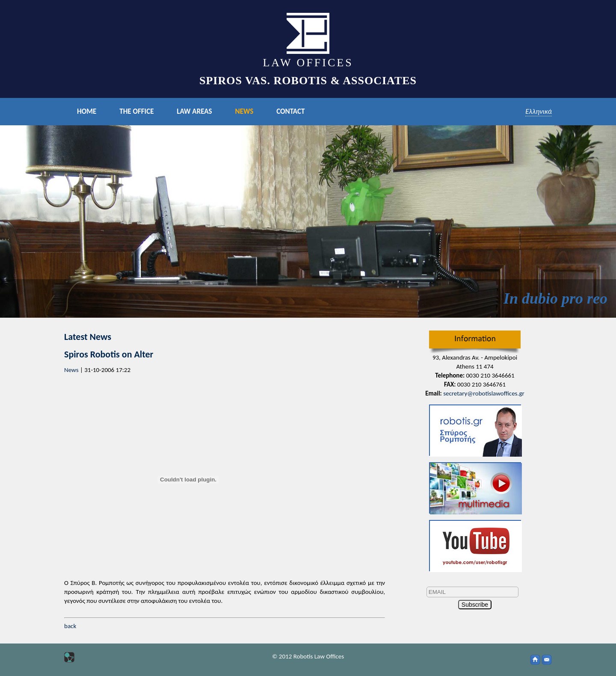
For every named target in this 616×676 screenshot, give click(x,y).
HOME (87, 111)
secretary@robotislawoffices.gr (484, 393)
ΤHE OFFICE (136, 111)
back (70, 626)
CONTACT (290, 111)
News (71, 370)
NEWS (244, 111)
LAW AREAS (194, 111)
